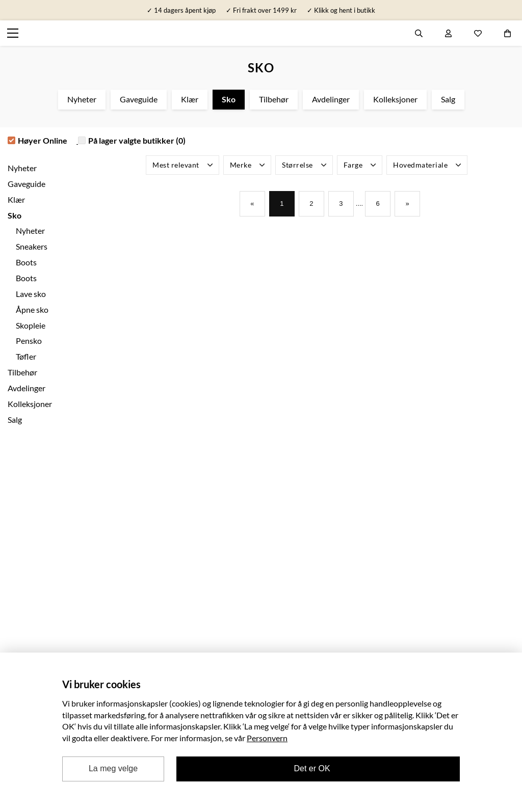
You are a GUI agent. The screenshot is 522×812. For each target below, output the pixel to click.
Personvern (267, 738)
